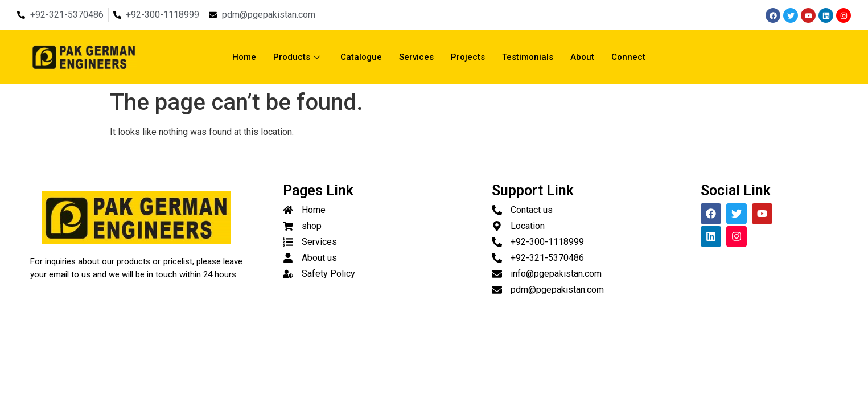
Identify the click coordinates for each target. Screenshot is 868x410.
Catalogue (361, 57)
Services (416, 57)
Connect (628, 57)
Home (244, 57)
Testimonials (528, 57)
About (582, 57)
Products (297, 57)
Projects (468, 57)
